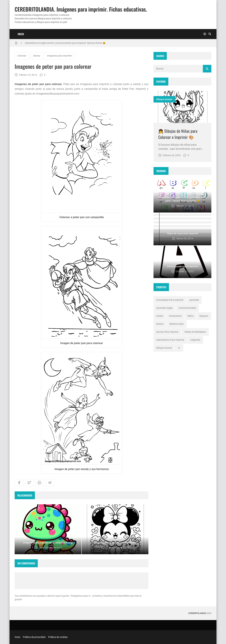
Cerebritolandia (197, 613)
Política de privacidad (34, 637)
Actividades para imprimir (170, 300)
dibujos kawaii (164, 99)
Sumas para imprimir (167, 332)
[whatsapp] (39, 483)
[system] (205, 34)
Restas (160, 324)
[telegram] (50, 483)
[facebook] (19, 483)
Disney (37, 56)
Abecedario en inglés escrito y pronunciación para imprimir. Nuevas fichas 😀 (65, 43)
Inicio (21, 34)
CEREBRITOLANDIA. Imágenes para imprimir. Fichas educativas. (81, 9)
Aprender (194, 300)
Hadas (160, 316)
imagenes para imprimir (59, 56)
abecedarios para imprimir (170, 340)
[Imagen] (182, 107)
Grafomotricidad (187, 308)
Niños (191, 316)
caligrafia (195, 340)
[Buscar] (210, 34)
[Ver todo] (179, 348)
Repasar (204, 316)
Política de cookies (58, 637)
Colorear (22, 56)
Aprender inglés (164, 308)
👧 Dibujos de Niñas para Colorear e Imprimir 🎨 (178, 134)
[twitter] (29, 483)
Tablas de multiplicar (195, 332)
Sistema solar (177, 324)
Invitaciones (175, 316)
